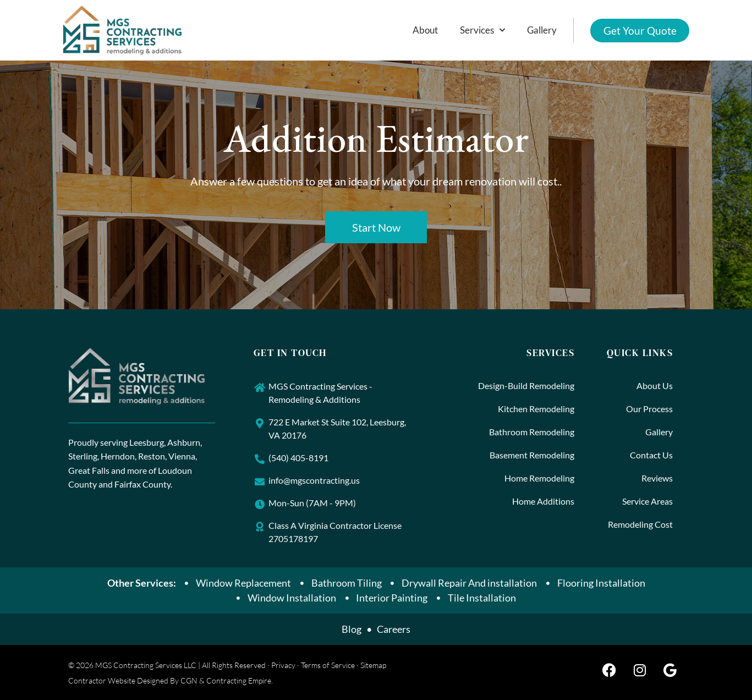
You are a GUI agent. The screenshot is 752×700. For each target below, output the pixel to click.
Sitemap (373, 665)
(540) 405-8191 (298, 458)
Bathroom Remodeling (532, 432)
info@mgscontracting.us (314, 480)
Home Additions (543, 501)
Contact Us (651, 455)
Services (482, 30)
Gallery (541, 30)
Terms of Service (328, 665)
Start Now (376, 227)
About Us (655, 385)
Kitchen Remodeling (536, 409)
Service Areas (647, 501)
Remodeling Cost (640, 524)
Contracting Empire (239, 680)
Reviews (657, 478)
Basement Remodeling (532, 455)
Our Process (649, 409)
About (425, 30)
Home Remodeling (539, 478)
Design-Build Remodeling (526, 385)
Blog (352, 629)
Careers (394, 629)
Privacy (283, 665)
